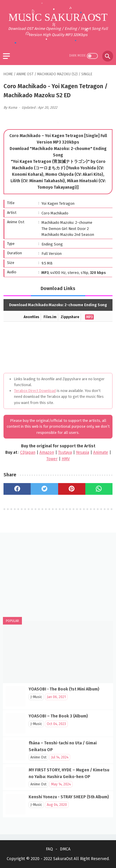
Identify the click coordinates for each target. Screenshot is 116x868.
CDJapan (28, 452)
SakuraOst (63, 859)
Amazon (47, 452)
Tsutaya (65, 452)
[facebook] (17, 489)
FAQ (49, 849)
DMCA (65, 849)
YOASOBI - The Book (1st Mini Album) (64, 689)
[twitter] (44, 489)
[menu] (6, 56)
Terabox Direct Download (35, 391)
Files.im (50, 317)
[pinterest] (72, 489)
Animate (101, 452)
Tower (52, 459)
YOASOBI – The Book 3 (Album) (58, 716)
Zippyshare (70, 317)
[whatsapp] (99, 489)
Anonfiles (31, 317)
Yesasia (83, 452)
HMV (66, 459)
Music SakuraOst (58, 17)
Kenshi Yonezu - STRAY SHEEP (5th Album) (69, 797)
